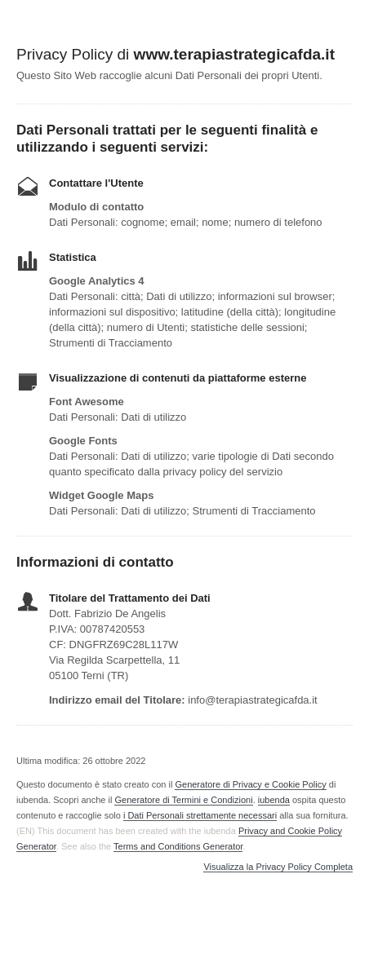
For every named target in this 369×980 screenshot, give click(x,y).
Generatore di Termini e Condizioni (183, 800)
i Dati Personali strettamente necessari (200, 815)
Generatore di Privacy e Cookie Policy (250, 784)
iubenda (274, 800)
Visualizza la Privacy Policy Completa (278, 867)
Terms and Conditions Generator (178, 846)
